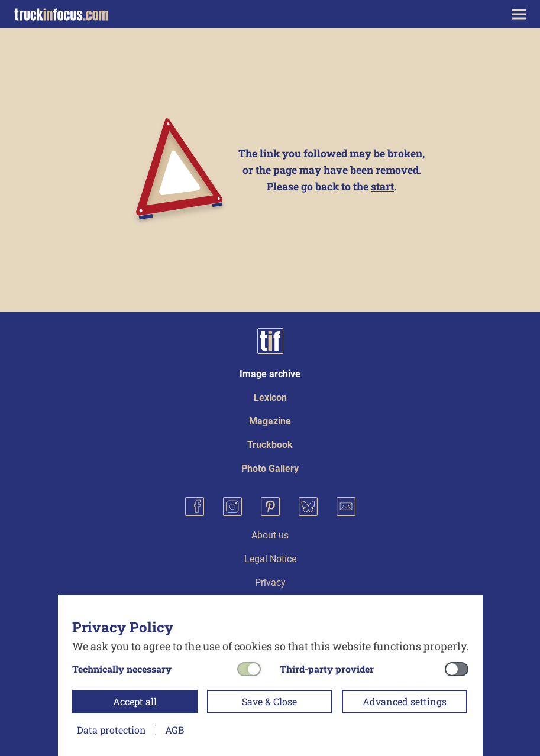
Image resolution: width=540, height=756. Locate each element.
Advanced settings (405, 701)
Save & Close (269, 701)
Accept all (135, 701)
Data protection (111, 730)
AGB (174, 730)
